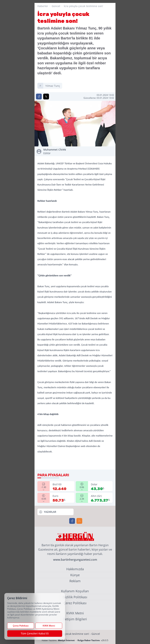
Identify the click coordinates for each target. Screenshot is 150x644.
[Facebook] (72, 521)
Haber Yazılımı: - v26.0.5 (75, 640)
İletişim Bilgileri (75, 619)
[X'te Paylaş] (46, 97)
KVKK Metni (75, 613)
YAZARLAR (48, 512)
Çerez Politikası (75, 603)
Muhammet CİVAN (58, 151)
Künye (75, 575)
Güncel (56, 6)
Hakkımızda (75, 569)
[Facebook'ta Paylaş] (39, 97)
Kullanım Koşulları (75, 591)
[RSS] (79, 521)
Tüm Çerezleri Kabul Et (35, 633)
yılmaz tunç (53, 86)
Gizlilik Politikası (75, 597)
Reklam (75, 581)
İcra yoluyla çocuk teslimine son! (83, 6)
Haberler (43, 6)
